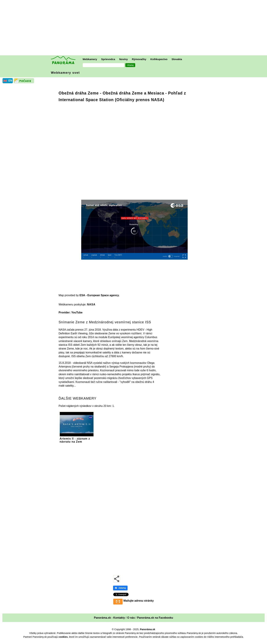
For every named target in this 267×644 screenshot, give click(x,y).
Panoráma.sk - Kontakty (109, 618)
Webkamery (90, 59)
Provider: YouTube (70, 312)
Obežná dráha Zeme (79, 93)
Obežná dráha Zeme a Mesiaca (133, 93)
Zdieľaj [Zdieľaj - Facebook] (120, 588)
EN (10, 81)
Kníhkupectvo (159, 59)
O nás (131, 618)
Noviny (124, 59)
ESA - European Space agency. (100, 295)
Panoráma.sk (148, 629)
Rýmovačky (139, 59)
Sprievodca (108, 59)
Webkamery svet (65, 73)
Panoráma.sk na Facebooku (155, 618)
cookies (63, 637)
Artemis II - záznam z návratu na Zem (77, 439)
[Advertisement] (134, 28)
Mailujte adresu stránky (139, 601)
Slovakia (177, 59)
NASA (91, 304)
